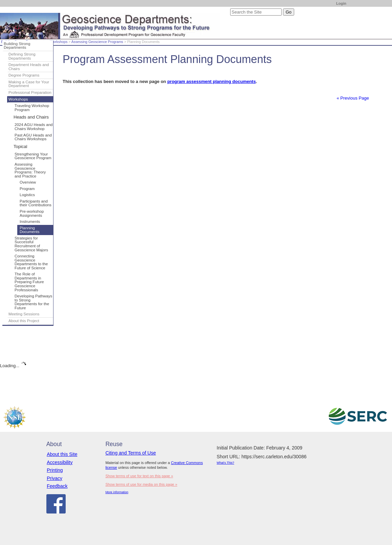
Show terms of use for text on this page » (139, 476)
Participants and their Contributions (36, 203)
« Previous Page (353, 98)
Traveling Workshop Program (32, 108)
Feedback (57, 486)
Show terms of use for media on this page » (141, 484)
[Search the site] (256, 12)
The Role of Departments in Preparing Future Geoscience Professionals (29, 282)
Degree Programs (24, 75)
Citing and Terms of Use (130, 453)
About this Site (62, 454)
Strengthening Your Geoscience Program (33, 156)
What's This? (225, 463)
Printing (55, 470)
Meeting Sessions (24, 314)
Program (27, 189)
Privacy (55, 478)
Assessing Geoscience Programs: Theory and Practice (30, 170)
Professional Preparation (30, 92)
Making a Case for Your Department (29, 84)
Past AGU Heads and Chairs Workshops (33, 137)
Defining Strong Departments (22, 56)
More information (117, 492)
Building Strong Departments (17, 46)
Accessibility (60, 462)
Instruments (30, 222)
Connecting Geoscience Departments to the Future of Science (31, 262)
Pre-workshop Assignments (32, 213)
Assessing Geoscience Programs (97, 42)
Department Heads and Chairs (29, 67)
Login (341, 3)
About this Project (24, 321)
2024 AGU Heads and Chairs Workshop (34, 127)
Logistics (27, 195)
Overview (28, 182)
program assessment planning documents (212, 81)
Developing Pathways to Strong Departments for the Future (33, 302)
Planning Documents (29, 230)
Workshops (59, 42)
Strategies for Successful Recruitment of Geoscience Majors (31, 244)
